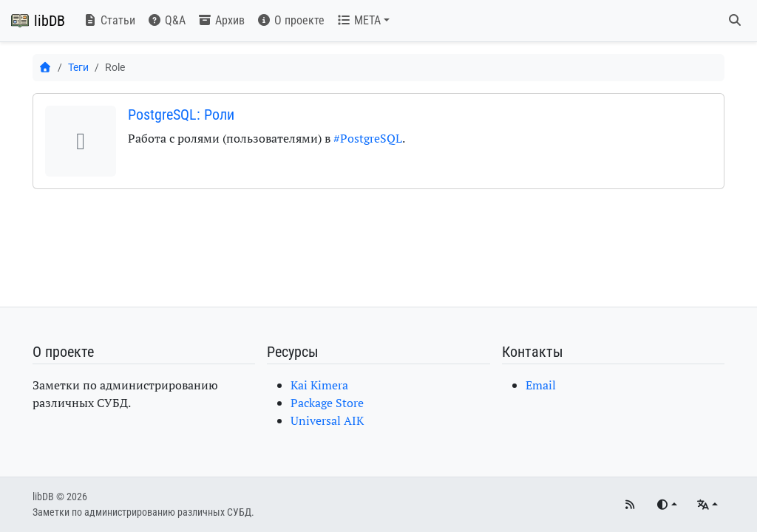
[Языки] (707, 505)
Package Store (327, 403)
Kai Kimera (319, 385)
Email (541, 385)
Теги (78, 67)
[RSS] (630, 505)
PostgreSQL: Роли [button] (181, 115)
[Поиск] (735, 21)
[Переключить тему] (666, 505)
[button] (363, 21)
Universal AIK (327, 420)
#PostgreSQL (368, 138)
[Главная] (45, 67)
